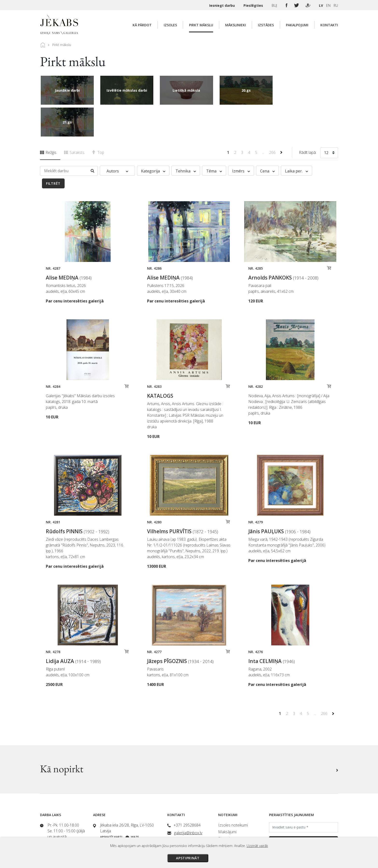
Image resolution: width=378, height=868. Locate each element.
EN (328, 5)
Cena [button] (267, 139)
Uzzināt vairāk (257, 846)
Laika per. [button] (297, 139)
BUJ (275, 5)
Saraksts (74, 121)
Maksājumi (227, 800)
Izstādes (266, 25)
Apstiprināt (188, 858)
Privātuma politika (233, 820)
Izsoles (170, 25)
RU (336, 5)
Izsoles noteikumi (233, 793)
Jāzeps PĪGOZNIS (180, 629)
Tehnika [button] (186, 139)
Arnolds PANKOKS (283, 246)
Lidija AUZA (73, 629)
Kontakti (329, 25)
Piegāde (225, 807)
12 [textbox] (326, 121)
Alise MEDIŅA (69, 246)
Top (98, 121)
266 (273, 121)
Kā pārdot (142, 25)
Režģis (48, 121)
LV (321, 5)
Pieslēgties (254, 5)
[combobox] (329, 122)
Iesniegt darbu (223, 5)
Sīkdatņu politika (232, 827)
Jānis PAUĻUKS (279, 499)
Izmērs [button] (241, 139)
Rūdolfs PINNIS (78, 499)
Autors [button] (117, 139)
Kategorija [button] (153, 139)
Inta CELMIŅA (272, 629)
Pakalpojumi (297, 25)
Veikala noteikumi (233, 813)
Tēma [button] (214, 139)
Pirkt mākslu (201, 25)
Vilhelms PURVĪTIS (183, 499)
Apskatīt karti (111, 805)
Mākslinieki (236, 25)
